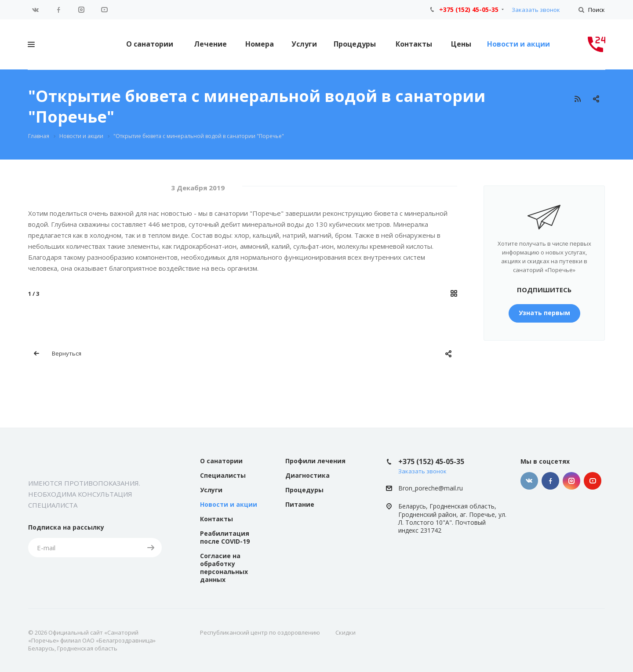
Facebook (58, 10)
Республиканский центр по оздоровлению (260, 632)
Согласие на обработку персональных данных (224, 568)
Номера (260, 44)
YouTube (104, 10)
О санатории (150, 44)
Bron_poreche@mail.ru (431, 488)
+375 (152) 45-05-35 (469, 9)
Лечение (210, 44)
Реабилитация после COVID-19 (225, 537)
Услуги (304, 44)
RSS (578, 99)
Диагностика (307, 475)
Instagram (81, 10)
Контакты (414, 44)
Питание (300, 504)
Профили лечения (315, 461)
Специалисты (223, 475)
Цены (461, 44)
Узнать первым (544, 313)
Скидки (346, 632)
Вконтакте (36, 10)
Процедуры (355, 44)
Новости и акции (518, 44)
